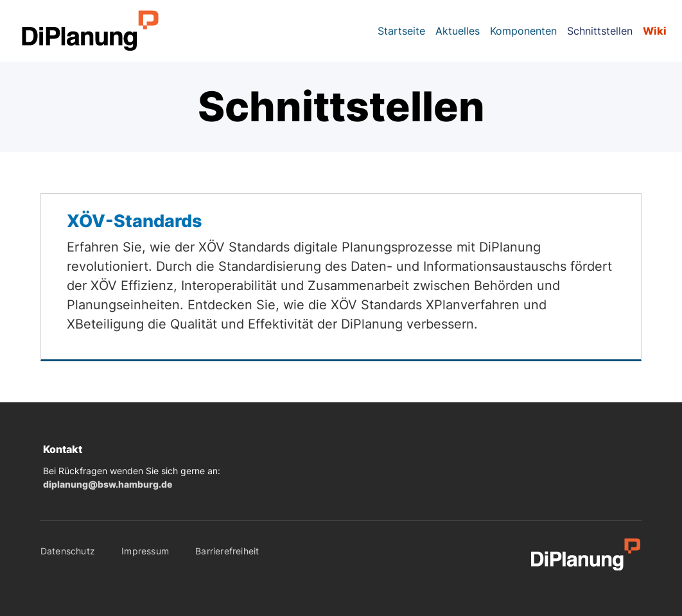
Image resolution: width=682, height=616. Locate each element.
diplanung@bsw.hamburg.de (108, 484)
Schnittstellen (600, 31)
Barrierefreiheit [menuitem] (227, 551)
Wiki (655, 31)
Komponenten (523, 31)
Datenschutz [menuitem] (68, 551)
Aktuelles (458, 31)
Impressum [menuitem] (145, 551)
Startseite (401, 31)
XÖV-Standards (135, 221)
